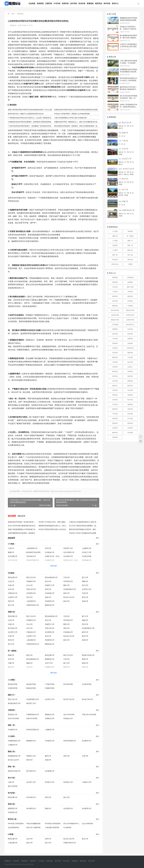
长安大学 (11, 659)
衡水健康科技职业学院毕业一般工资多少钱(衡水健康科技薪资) (129, 38)
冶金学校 (115, 390)
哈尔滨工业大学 (68, 597)
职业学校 (82, 3)
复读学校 (115, 419)
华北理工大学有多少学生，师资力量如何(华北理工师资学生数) (52, 522)
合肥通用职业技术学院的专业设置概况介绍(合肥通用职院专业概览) (129, 72)
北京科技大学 (31, 556)
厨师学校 (115, 278)
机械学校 (130, 381)
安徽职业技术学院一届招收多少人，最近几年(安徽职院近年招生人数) (76, 122)
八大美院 (115, 241)
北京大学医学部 (86, 824)
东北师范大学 (85, 808)
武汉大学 (47, 581)
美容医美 (41, 3)
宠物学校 (130, 404)
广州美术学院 (49, 684)
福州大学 (84, 663)
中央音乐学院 (85, 556)
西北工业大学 (31, 577)
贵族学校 (115, 423)
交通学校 (49, 3)
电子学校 (130, 400)
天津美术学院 (13, 688)
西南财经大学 (31, 741)
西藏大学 (11, 655)
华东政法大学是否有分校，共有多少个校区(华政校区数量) (129, 29)
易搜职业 (8, 861)
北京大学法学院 (68, 714)
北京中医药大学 (68, 552)
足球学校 (115, 428)
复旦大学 (84, 597)
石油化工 (130, 367)
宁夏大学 (11, 663)
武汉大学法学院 (13, 718)
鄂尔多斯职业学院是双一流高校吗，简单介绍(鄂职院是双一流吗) (76, 126)
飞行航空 (115, 292)
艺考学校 (115, 400)
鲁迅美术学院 (31, 688)
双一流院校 (130, 236)
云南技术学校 (115, 315)
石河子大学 (48, 663)
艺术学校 (115, 404)
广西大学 (125, 141)
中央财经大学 (13, 730)
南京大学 (66, 601)
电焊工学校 (130, 287)
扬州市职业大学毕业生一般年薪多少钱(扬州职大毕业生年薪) (129, 89)
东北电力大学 (67, 782)
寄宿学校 (115, 395)
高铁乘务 (130, 282)
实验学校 (115, 348)
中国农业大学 (13, 593)
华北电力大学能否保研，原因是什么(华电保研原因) (71, 114)
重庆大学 (66, 585)
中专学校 (57, 3)
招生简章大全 (130, 325)
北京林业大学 (49, 552)
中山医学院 (67, 827)
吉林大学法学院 (32, 718)
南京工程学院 (13, 786)
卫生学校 (115, 287)
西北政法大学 (13, 714)
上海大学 (11, 548)
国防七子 (130, 241)
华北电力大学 (49, 782)
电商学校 (130, 376)
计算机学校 (130, 278)
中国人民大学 (31, 589)
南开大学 (66, 593)
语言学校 (115, 353)
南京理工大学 (31, 703)
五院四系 (115, 245)
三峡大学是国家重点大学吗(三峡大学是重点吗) (70, 118)
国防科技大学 (49, 605)
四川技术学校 (115, 310)
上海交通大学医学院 (52, 827)
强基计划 (115, 236)
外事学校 (130, 371)
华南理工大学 (49, 585)
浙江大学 (11, 605)
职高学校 (66, 3)
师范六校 (130, 260)
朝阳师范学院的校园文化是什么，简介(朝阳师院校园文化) (52, 526)
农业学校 (115, 381)
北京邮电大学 (49, 771)
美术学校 (107, 3)
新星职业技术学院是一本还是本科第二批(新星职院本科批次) (22, 522)
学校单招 (115, 437)
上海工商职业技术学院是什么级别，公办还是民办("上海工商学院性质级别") (129, 63)
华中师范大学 (31, 808)
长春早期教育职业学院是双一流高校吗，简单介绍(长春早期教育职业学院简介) (22, 533)
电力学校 (130, 362)
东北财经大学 (85, 741)
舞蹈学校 (130, 296)
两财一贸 (130, 245)
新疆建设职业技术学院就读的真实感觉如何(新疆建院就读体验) (129, 20)
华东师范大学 (49, 601)
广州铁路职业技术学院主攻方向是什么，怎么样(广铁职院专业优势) (30, 118)
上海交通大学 (31, 601)
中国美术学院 (49, 688)
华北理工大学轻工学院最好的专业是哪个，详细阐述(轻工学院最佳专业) (83, 533)
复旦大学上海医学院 (33, 827)
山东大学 (11, 581)
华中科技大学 (67, 581)
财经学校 (115, 371)
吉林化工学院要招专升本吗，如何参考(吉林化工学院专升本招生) (129, 107)
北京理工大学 (85, 589)
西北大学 (29, 655)
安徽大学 (125, 201)
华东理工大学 (67, 548)
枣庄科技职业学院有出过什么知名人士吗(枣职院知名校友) (129, 80)
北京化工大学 (85, 552)
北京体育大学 (67, 556)
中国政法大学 (49, 718)
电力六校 (130, 255)
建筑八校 (130, 250)
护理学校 (130, 301)
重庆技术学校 (130, 310)
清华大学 (47, 589)
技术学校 (74, 3)
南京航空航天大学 (14, 703)
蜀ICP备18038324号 (16, 864)
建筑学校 (115, 357)
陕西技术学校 (115, 320)
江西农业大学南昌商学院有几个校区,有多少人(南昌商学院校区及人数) (83, 522)
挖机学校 (130, 409)
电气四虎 (115, 260)
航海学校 (115, 409)
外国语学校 (130, 348)
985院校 (130, 231)
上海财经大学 (85, 548)
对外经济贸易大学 (32, 730)
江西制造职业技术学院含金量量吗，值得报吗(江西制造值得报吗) (30, 122)
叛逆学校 (130, 423)
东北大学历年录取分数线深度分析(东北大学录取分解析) (22, 526)
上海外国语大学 (32, 548)
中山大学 (29, 585)
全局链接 (130, 306)
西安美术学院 (13, 684)
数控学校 (130, 386)
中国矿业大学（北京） (52, 556)
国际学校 (130, 353)
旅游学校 (115, 296)
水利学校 (115, 367)
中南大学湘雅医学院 (33, 824)
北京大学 (11, 589)
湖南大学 (84, 581)
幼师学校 (115, 282)
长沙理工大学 (31, 782)
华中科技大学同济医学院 (16, 824)
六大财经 (115, 250)
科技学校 (115, 376)
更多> (96, 538)
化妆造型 (32, 3)
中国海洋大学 (31, 581)
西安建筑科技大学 (14, 756)
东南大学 (84, 601)
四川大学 (84, 585)
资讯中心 (116, 3)
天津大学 (84, 593)
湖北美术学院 (31, 684)
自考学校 (130, 414)
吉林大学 (47, 597)
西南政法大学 (49, 714)
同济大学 (11, 601)
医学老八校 (115, 264)
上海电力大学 (85, 782)
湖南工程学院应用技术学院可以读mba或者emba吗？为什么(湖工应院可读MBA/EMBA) (30, 110)
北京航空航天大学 (69, 589)
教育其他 (99, 3)
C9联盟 (130, 264)
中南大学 (11, 585)
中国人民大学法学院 (88, 714)
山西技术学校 (130, 320)
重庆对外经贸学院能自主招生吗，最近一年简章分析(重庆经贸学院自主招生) (83, 529)
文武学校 (130, 390)
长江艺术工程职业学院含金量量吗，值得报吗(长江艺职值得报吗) (83, 526)
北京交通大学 (13, 556)
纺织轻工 (115, 386)
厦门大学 (84, 577)
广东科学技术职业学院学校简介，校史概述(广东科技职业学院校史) (30, 126)
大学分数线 (115, 325)
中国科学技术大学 (32, 605)
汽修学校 (130, 292)
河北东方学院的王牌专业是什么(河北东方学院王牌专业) (52, 529)
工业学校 (130, 357)
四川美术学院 (67, 684)
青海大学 (84, 659)
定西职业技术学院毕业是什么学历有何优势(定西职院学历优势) (75, 110)
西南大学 (47, 808)
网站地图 (31, 864)
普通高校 (91, 3)
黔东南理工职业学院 (33, 552)
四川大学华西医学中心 (71, 824)
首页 (13, 14)
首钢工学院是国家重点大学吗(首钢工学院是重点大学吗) (22, 529)
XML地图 (25, 864)
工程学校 (115, 362)
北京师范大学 (31, 593)
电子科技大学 (13, 628)
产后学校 (115, 414)
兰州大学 (66, 577)
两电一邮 (115, 255)
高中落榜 (130, 433)
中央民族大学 (49, 593)
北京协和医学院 (13, 827)
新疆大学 (11, 552)
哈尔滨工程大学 (86, 699)
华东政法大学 (67, 718)
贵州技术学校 (130, 315)
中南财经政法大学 (32, 714)
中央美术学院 (85, 684)
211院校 (115, 231)
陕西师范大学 (49, 659)
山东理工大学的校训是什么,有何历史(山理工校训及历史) (128, 46)
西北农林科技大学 (51, 577)
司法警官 (130, 428)
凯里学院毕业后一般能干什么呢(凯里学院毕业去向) (26, 114)
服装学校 (115, 433)
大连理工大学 (13, 597)
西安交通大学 (13, 577)
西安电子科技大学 (87, 655)
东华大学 (47, 548)
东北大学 (29, 597)
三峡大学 (11, 782)
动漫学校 (130, 395)
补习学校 (130, 419)
